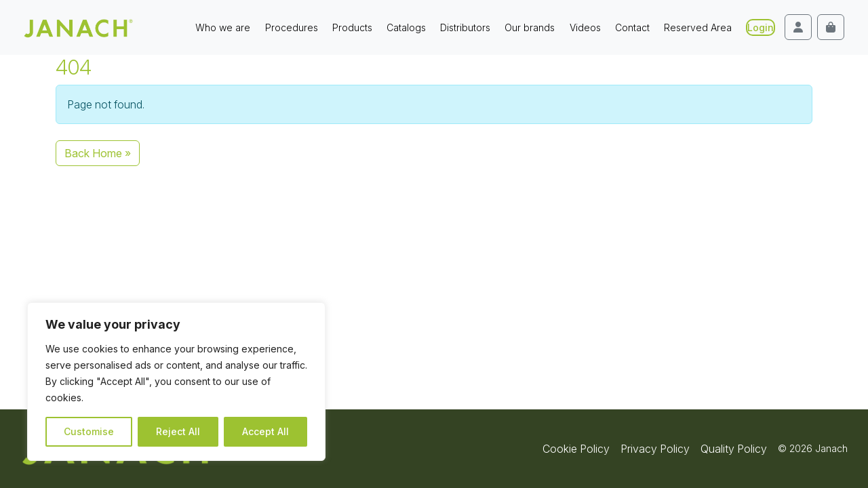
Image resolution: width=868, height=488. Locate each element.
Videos (585, 27)
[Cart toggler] (831, 27)
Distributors (465, 27)
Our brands (530, 27)
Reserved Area (698, 27)
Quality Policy (734, 449)
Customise (89, 431)
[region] (176, 382)
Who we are (223, 27)
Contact (632, 27)
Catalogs (406, 27)
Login (761, 27)
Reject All (178, 431)
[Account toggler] (798, 27)
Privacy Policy (655, 449)
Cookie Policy (576, 449)
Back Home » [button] (98, 153)
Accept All (265, 431)
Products (352, 27)
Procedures (292, 27)
